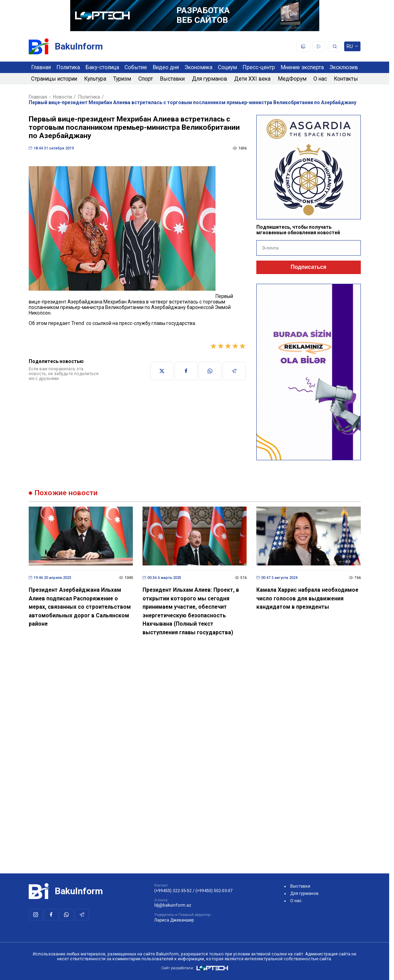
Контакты (346, 79)
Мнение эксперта (302, 67)
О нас (320, 79)
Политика (68, 67)
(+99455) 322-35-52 (173, 891)
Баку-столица (102, 67)
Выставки (172, 79)
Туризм (122, 79)
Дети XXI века (252, 79)
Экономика (198, 67)
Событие (136, 67)
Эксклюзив (344, 67)
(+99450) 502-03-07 (214, 891)
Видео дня (166, 67)
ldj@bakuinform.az (173, 905)
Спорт (146, 79)
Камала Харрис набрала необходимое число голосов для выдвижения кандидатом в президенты (307, 598)
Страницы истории (54, 79)
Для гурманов (210, 79)
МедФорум (292, 79)
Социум (227, 67)
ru (352, 47)
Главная (41, 67)
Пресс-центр (259, 67)
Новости (62, 97)
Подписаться (308, 267)
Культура (95, 79)
